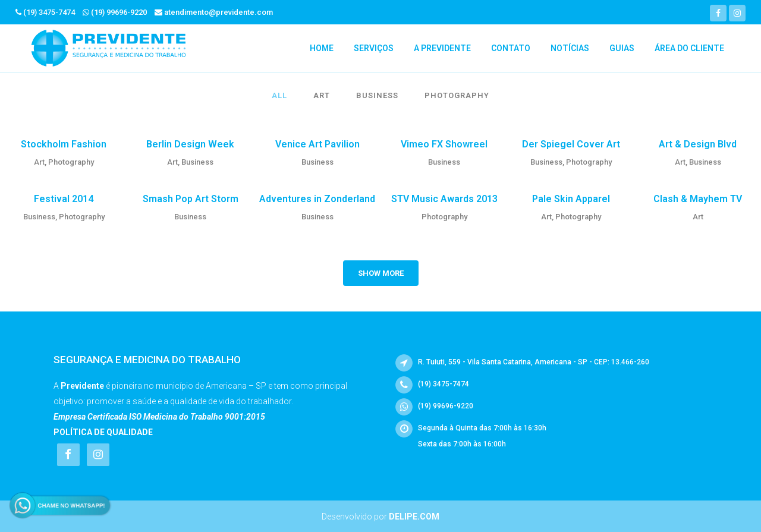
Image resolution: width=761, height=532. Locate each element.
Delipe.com (414, 517)
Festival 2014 (64, 199)
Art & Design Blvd (698, 144)
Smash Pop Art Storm (191, 199)
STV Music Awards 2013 (444, 199)
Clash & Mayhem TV (698, 199)
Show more (381, 273)
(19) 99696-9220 (119, 12)
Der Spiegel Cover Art (571, 144)
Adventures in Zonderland (317, 199)
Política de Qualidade (103, 432)
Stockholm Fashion (64, 144)
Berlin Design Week (190, 144)
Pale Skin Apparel (571, 199)
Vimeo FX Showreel (444, 144)
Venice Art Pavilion (317, 144)
